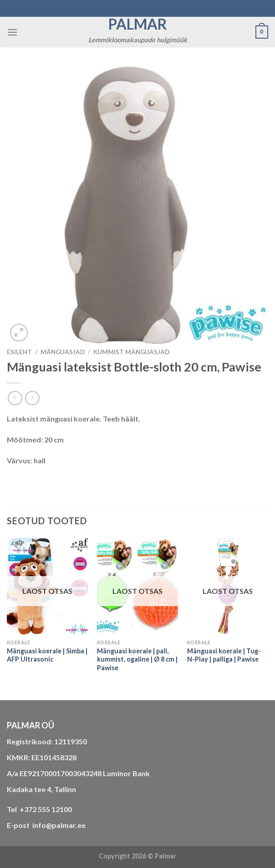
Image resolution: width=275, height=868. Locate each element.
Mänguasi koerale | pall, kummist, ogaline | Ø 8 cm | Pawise (137, 659)
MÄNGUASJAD (63, 352)
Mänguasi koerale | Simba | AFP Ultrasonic (47, 655)
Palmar (138, 24)
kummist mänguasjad (131, 352)
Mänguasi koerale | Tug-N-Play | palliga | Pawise (224, 655)
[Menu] (12, 32)
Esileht (19, 352)
